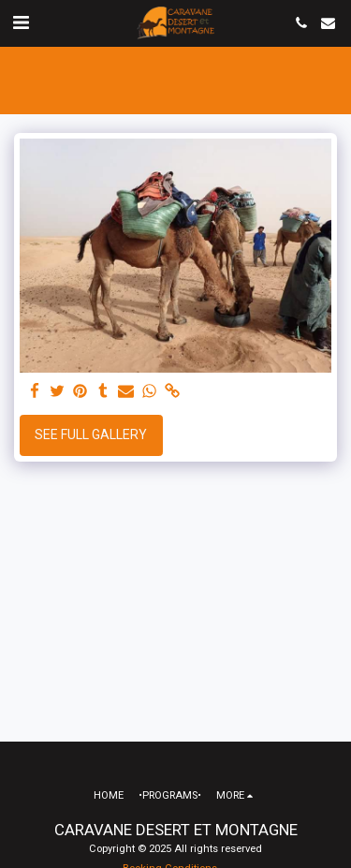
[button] (21, 22)
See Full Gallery (91, 434)
